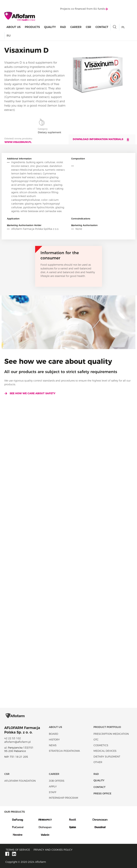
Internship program (64, 798)
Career (76, 27)
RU (9, 36)
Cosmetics (101, 745)
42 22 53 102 (13, 738)
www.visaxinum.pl (18, 142)
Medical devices (105, 751)
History (54, 740)
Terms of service (18, 850)
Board (54, 734)
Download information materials (101, 139)
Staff (53, 792)
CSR (88, 27)
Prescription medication (111, 734)
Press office (102, 793)
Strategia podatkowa (64, 751)
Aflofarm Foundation (20, 781)
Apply (53, 787)
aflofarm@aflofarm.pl (17, 742)
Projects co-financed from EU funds (84, 9)
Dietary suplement (107, 757)
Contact (102, 27)
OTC (96, 740)
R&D (63, 27)
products (32, 27)
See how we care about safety (30, 393)
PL (123, 27)
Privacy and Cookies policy (53, 850)
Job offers (57, 781)
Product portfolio (107, 727)
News (53, 745)
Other (98, 762)
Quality (50, 27)
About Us (13, 27)
